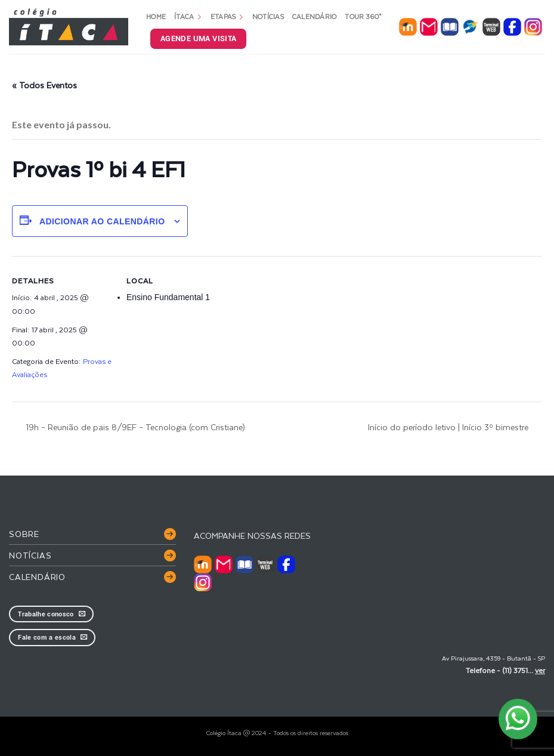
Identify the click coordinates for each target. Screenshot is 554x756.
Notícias (268, 16)
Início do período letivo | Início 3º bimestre (449, 427)
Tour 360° (363, 16)
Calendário (315, 16)
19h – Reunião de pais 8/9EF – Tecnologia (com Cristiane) (134, 427)
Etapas (227, 16)
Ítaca (188, 16)
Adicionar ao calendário (102, 221)
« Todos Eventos (44, 85)
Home (156, 16)
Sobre (24, 534)
